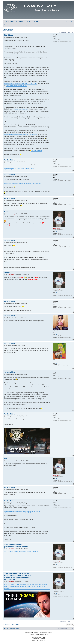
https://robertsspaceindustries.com (17, 85)
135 (56, 232)
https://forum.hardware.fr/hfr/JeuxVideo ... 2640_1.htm (21, 83)
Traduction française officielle (36, 634)
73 (56, 335)
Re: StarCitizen (10, 160)
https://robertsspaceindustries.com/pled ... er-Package (21, 135)
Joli (5, 459)
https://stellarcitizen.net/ (21, 109)
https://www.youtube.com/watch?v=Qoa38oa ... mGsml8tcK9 (23, 183)
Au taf (6, 212)
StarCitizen (8, 30)
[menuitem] (7, 22)
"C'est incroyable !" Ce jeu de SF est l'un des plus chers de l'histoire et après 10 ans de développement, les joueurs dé (17, 576)
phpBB (34, 632)
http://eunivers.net (37, 150)
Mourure (7, 273)
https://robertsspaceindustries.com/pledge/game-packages (22, 512)
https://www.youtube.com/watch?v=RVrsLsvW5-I (19, 169)
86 (56, 363)
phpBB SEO (42, 637)
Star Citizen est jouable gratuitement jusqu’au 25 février (16, 546)
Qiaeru (46, 634)
